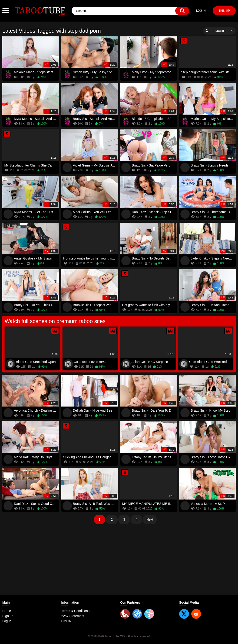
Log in (201, 11)
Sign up (224, 11)
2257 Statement (73, 616)
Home (7, 611)
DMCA (66, 621)
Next (150, 519)
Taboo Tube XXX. (115, 636)
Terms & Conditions (75, 611)
